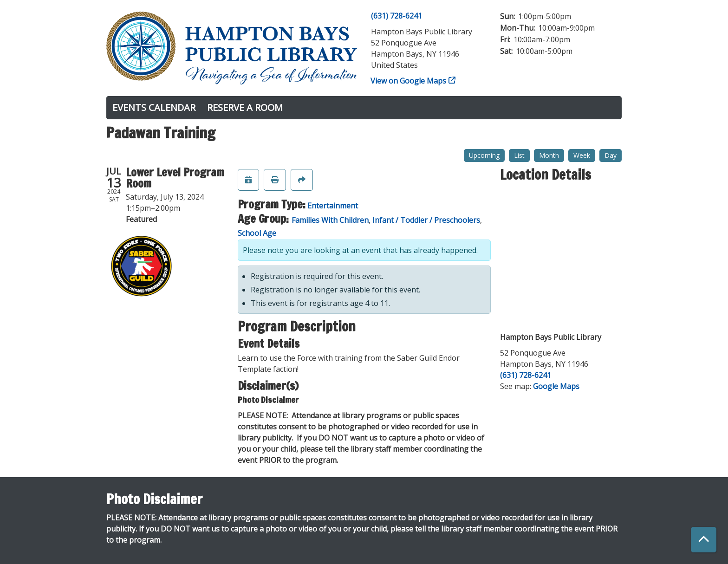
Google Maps (556, 386)
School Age (257, 233)
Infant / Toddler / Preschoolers (426, 220)
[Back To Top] (704, 540)
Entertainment (333, 206)
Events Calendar (154, 107)
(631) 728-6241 (396, 16)
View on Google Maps (409, 81)
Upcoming (484, 155)
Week (582, 155)
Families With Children (330, 220)
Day (611, 155)
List (519, 155)
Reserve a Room (245, 107)
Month (549, 155)
